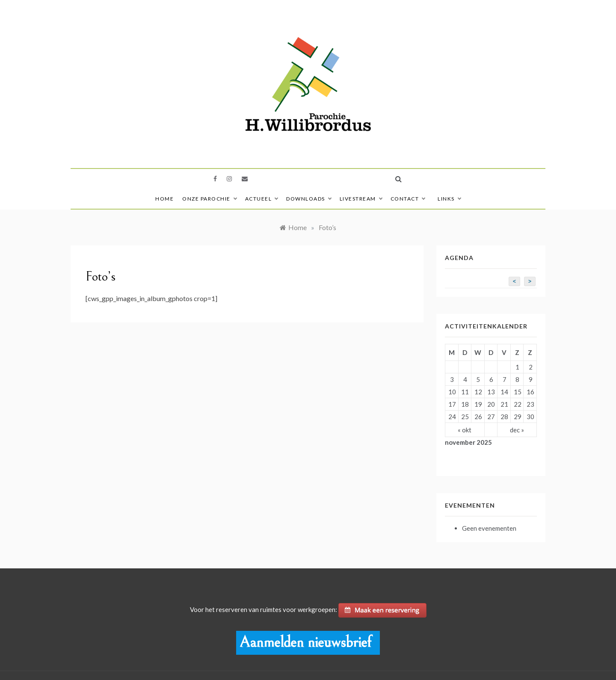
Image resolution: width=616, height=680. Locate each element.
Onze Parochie (209, 199)
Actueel (262, 199)
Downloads (309, 199)
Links (449, 199)
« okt (465, 430)
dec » (517, 430)
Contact (408, 199)
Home (164, 199)
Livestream (361, 199)
